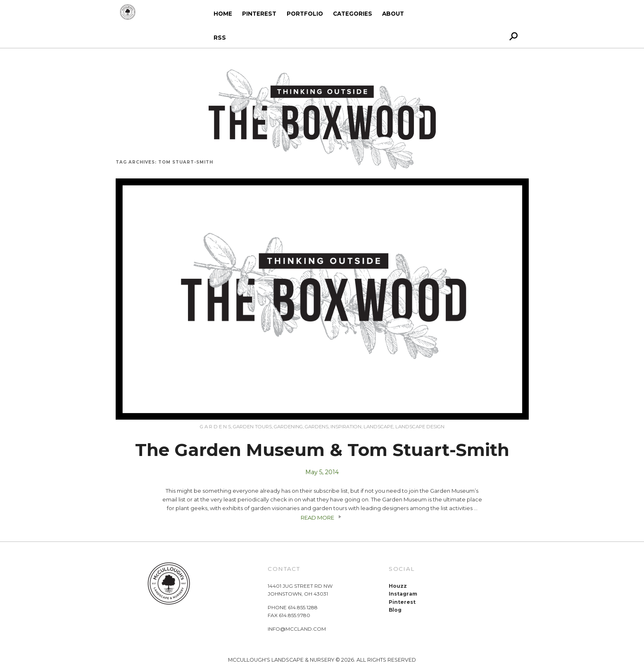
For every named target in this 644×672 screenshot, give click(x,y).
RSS (220, 38)
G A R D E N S (215, 427)
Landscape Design (420, 427)
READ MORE (322, 518)
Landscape (378, 427)
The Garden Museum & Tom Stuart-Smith (322, 450)
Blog (395, 610)
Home (223, 14)
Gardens (317, 427)
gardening (288, 427)
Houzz (398, 586)
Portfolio (305, 14)
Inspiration (346, 427)
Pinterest (259, 14)
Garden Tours (252, 427)
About (393, 14)
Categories (353, 14)
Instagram (403, 594)
